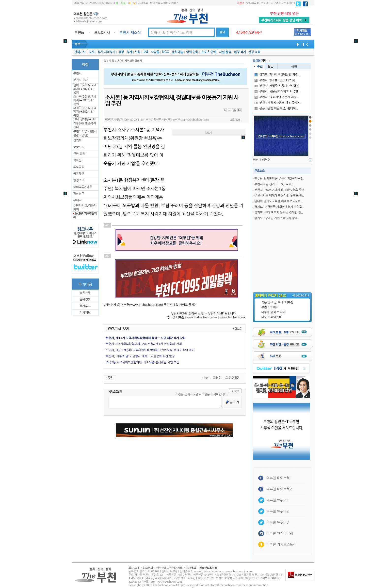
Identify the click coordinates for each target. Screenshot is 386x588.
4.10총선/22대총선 (249, 32)
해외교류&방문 (83, 187)
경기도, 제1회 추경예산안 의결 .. (277, 75)
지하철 (78, 160)
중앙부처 (79, 147)
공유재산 (79, 174)
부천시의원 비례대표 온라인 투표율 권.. (279, 196)
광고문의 (148, 568)
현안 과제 (79, 154)
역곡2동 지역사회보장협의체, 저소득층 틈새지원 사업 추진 (143, 362)
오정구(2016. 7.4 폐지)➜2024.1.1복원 (85, 112)
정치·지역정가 (106, 52)
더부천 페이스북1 (279, 478)
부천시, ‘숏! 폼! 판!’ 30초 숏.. (276, 80)
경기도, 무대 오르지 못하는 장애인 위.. (279, 213)
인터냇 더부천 (262, 160)
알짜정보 (85, 299)
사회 (137, 52)
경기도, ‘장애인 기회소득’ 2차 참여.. (277, 218)
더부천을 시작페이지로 (164, 3)
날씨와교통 (253, 3)
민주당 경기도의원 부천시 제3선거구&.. (279, 179)
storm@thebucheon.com (195, 120)
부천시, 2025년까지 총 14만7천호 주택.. (280, 190)
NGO (166, 52)
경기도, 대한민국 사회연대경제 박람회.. (279, 207)
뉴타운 (265, 3)
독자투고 (85, 306)
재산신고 (79, 194)
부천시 (78, 73)
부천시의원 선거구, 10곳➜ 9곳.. (275, 184)
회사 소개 (134, 568)
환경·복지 (240, 52)
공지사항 (85, 293)
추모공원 (79, 167)
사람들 (155, 52)
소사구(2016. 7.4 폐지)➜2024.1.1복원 (85, 100)
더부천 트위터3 (278, 522)
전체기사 (80, 52)
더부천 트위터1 (278, 500)
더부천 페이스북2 (279, 489)
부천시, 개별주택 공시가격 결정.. (278, 86)
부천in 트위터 (270, 307)
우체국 (78, 200)
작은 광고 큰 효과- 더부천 (278, 302)
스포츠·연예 (209, 52)
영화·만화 (192, 52)
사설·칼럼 (225, 52)
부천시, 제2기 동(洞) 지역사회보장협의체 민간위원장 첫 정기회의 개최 (150, 350)
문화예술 (177, 52)
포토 (92, 52)
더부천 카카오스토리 (281, 544)
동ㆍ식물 (121, 3)
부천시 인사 (81, 80)
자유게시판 (287, 3)
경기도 (78, 140)
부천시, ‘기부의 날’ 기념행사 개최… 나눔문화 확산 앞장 (140, 356)
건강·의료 (254, 52)
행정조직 (79, 180)
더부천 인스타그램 (280, 533)
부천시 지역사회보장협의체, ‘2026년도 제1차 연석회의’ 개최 (144, 344)
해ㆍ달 (132, 3)
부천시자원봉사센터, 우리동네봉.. (278, 103)
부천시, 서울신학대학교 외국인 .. (278, 92)
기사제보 (143, 3)
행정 (121, 52)
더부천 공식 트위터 (273, 312)
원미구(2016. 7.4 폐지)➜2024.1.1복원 (85, 89)
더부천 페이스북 (272, 317)
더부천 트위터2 (278, 511)
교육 (146, 52)
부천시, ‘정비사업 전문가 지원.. (276, 97)
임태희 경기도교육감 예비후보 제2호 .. (279, 201)
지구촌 (275, 3)
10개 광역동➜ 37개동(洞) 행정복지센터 (85, 123)
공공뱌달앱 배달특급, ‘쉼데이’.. (276, 108)
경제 (130, 52)
